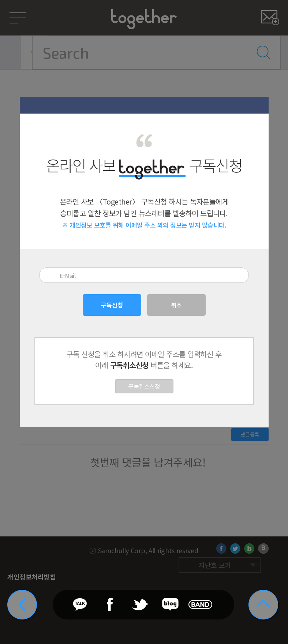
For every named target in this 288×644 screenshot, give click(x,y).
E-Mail (67, 276)
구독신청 (112, 305)
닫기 (258, 124)
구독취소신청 (144, 386)
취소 (176, 305)
